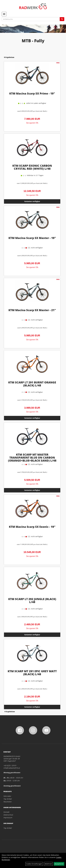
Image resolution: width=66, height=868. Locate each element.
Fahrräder (7, 796)
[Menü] (4, 14)
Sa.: (5, 781)
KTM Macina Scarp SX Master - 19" (32, 238)
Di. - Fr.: (7, 778)
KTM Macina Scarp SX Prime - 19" (32, 93)
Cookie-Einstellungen (34, 864)
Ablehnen (48, 864)
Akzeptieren (59, 864)
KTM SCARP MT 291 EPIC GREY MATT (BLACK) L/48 (32, 673)
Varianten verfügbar (32, 201)
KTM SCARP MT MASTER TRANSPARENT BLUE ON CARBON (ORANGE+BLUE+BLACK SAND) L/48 (32, 457)
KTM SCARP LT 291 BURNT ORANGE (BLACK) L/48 (32, 384)
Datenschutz (8, 815)
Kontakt (6, 812)
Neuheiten (7, 802)
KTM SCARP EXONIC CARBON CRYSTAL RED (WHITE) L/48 (32, 167)
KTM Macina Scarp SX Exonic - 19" (32, 527)
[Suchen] (62, 19)
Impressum (8, 818)
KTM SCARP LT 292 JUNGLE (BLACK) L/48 (32, 600)
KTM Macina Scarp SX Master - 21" (32, 310)
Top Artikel (8, 799)
